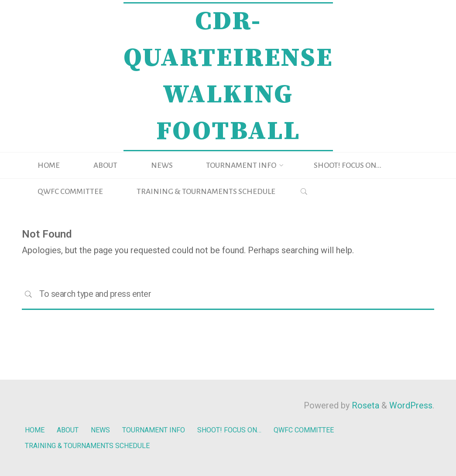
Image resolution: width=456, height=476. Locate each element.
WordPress (411, 405)
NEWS (102, 429)
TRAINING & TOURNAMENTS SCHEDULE (89, 443)
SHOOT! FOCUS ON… (233, 429)
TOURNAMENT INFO (156, 429)
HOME (35, 429)
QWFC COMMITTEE (310, 429)
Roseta (364, 405)
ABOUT (68, 429)
